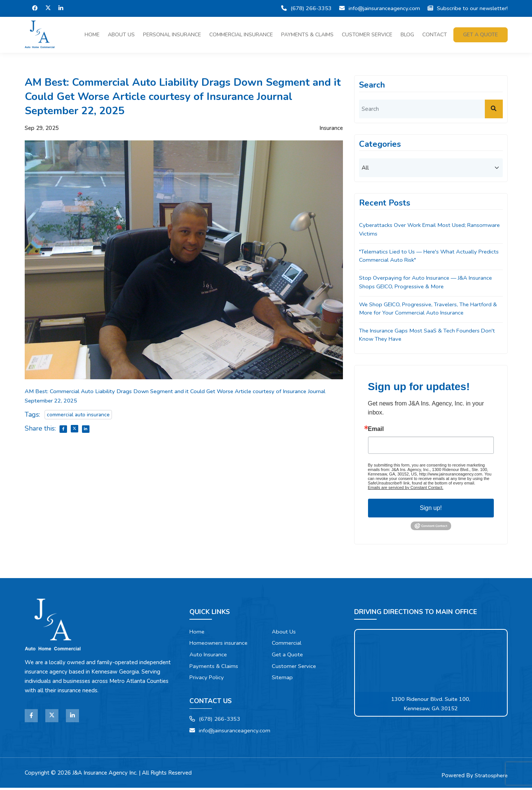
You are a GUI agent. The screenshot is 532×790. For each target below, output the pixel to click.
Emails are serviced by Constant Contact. (406, 489)
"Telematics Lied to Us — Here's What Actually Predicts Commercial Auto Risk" (420, 256)
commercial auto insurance (78, 415)
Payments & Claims (307, 35)
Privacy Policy (207, 679)
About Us (121, 35)
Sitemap (282, 679)
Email (376, 430)
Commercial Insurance (241, 35)
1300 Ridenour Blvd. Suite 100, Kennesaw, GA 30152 (431, 705)
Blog (407, 35)
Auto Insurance (209, 656)
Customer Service (367, 35)
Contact (435, 35)
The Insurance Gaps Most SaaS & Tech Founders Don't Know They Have (428, 336)
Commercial (287, 644)
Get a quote (481, 35)
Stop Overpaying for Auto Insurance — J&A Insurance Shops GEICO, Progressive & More (427, 283)
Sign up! (431, 509)
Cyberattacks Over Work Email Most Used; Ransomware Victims (431, 230)
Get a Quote (288, 656)
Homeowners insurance (220, 644)
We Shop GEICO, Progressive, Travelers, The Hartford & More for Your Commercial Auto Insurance (430, 309)
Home (92, 35)
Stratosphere (491, 778)
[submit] (494, 109)
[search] (431, 109)
